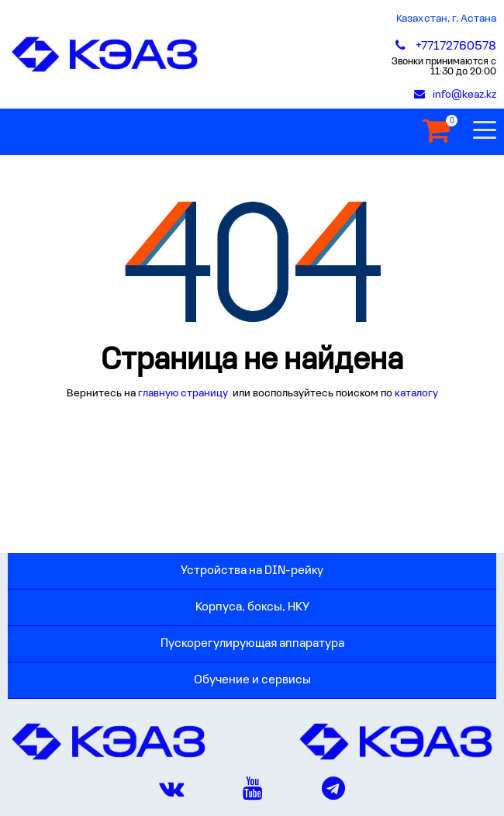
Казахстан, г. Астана (446, 19)
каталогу (416, 394)
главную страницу (184, 394)
